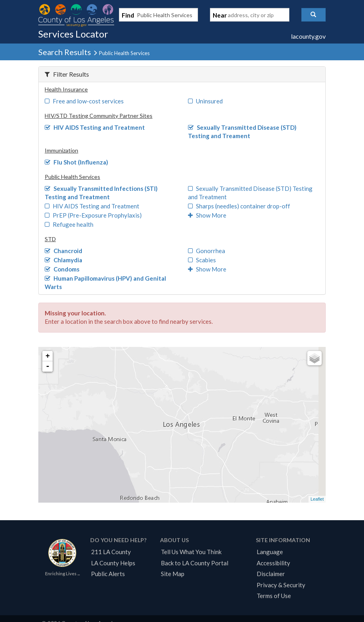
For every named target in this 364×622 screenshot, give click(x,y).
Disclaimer (271, 574)
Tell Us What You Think (191, 552)
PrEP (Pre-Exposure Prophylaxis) (93, 215)
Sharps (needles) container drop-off (239, 206)
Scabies (202, 260)
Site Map (173, 574)
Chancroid (63, 251)
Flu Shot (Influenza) (76, 162)
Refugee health (69, 224)
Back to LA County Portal (195, 563)
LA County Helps (113, 563)
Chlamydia (63, 260)
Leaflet (317, 499)
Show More (207, 215)
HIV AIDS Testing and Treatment (95, 127)
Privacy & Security (281, 585)
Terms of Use (274, 596)
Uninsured (205, 101)
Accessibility (273, 563)
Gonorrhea (207, 251)
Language (270, 552)
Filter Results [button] (67, 74)
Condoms (62, 269)
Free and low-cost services (84, 101)
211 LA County (111, 552)
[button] (314, 15)
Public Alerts (108, 574)
